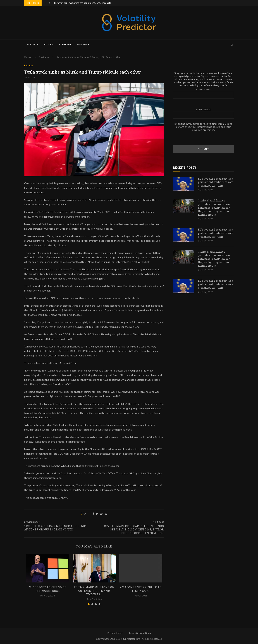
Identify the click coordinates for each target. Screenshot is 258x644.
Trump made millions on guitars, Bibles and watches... (94, 591)
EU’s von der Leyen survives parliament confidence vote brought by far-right (216, 182)
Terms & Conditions (140, 633)
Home (28, 57)
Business (83, 44)
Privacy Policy (115, 633)
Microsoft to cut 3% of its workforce (48, 589)
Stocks (49, 44)
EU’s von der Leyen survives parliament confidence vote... (83, 3)
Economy (65, 44)
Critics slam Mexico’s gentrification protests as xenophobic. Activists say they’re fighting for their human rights (214, 207)
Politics (33, 44)
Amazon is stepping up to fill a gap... (141, 589)
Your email (203, 113)
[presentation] (200, 138)
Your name (203, 93)
